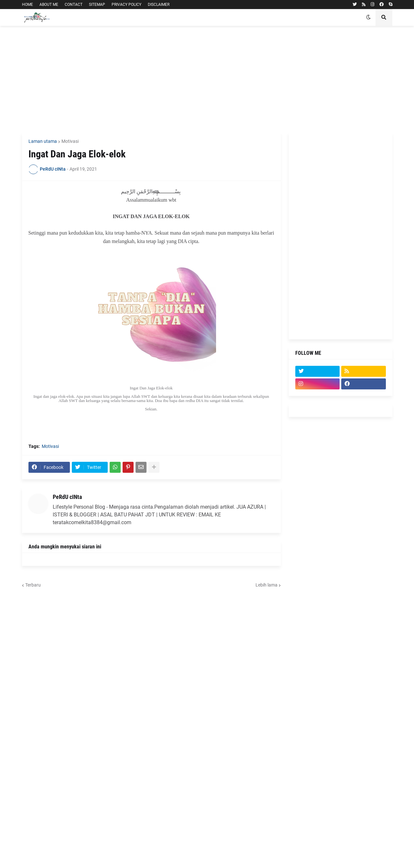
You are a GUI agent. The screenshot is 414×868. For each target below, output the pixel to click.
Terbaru (33, 585)
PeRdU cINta (67, 497)
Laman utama (43, 141)
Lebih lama (267, 585)
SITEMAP (97, 5)
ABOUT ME (49, 5)
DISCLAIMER (159, 5)
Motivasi (70, 141)
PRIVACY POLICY (126, 5)
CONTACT (74, 5)
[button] (368, 17)
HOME (27, 5)
